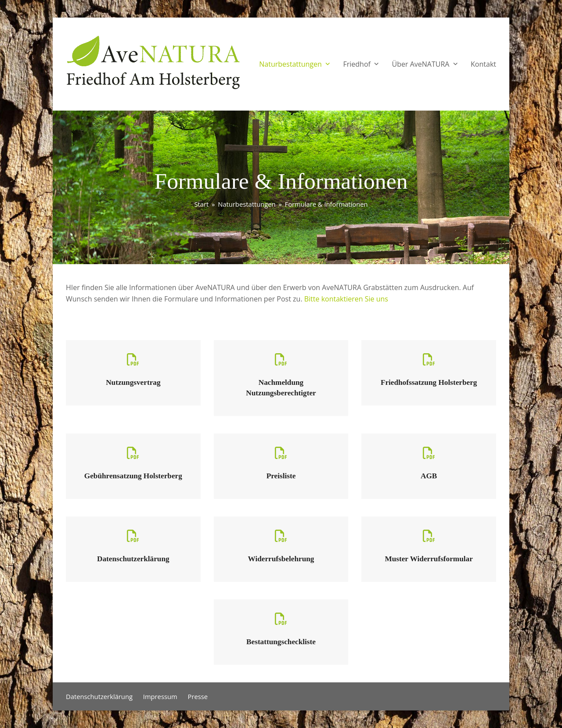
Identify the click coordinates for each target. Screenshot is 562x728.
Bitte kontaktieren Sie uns (346, 299)
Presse (198, 696)
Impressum (160, 696)
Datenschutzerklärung (99, 696)
